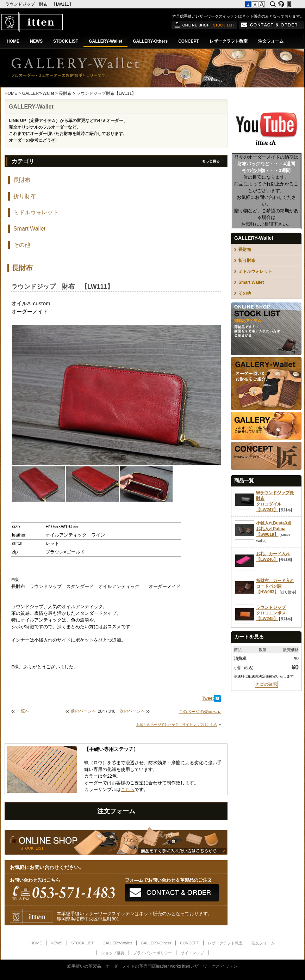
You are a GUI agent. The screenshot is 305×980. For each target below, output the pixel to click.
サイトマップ (192, 953)
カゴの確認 (266, 684)
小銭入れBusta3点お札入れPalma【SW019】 (274, 529)
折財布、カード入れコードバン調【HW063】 (275, 586)
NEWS (36, 41)
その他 (22, 245)
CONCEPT (189, 41)
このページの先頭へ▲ (200, 711)
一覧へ (23, 711)
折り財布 (25, 196)
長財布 (65, 93)
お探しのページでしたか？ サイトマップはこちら (177, 725)
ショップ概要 (113, 953)
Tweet (208, 698)
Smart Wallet (29, 229)
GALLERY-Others (150, 41)
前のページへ (83, 711)
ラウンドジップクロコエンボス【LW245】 (271, 613)
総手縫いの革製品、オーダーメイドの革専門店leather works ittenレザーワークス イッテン (153, 966)
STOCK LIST (66, 41)
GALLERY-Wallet (105, 41)
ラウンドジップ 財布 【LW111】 (40, 4)
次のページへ (132, 711)
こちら (128, 790)
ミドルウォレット (36, 212)
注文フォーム (271, 41)
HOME (13, 41)
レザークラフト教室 (229, 41)
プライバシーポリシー (152, 953)
